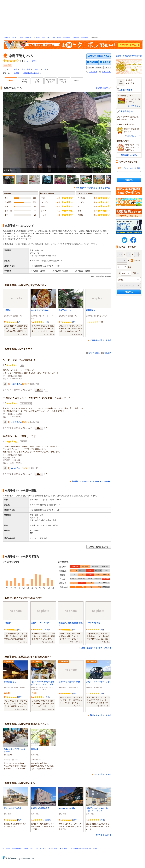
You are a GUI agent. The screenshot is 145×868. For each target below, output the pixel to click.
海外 (96, 848)
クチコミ (24, 81)
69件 (20, 697)
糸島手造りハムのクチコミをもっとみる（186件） (91, 481)
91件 (20, 820)
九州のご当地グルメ (26, 37)
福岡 (16, 69)
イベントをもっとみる (103, 774)
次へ (109, 133)
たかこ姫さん (17, 422)
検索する (129, 180)
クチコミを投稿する (93, 62)
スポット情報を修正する (99, 547)
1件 (74, 630)
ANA (66, 848)
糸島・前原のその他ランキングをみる (96, 648)
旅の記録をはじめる (129, 155)
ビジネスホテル (29, 848)
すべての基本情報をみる (100, 276)
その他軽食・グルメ (31, 73)
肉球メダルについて (134, 136)
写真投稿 (108, 353)
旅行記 (77, 81)
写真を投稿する (105, 62)
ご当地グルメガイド (10, 37)
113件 (48, 820)
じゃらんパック (53, 848)
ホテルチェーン (17, 848)
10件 (102, 820)
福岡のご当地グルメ (43, 37)
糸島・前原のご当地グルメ (61, 37)
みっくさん (16, 468)
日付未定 (137, 260)
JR (60, 848)
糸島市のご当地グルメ (81, 37)
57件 (47, 630)
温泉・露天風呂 (41, 848)
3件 (102, 630)
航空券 (82, 848)
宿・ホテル (7, 848)
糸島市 (37, 69)
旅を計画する (127, 90)
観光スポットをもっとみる (101, 715)
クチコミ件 (31, 61)
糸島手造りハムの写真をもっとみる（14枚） (94, 188)
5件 (19, 322)
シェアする (93, 72)
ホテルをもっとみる (103, 835)
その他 (16, 73)
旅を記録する (127, 111)
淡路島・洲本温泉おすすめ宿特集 (129, 56)
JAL (63, 848)
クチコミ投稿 (94, 353)
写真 (37, 81)
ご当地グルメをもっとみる (101, 340)
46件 (47, 697)
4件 (47, 322)
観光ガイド (89, 848)
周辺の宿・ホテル (64, 81)
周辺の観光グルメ (51, 81)
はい (39, 390)
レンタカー (74, 848)
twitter (124, 240)
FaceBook (133, 240)
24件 (75, 820)
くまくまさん (17, 384)
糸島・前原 (26, 69)
